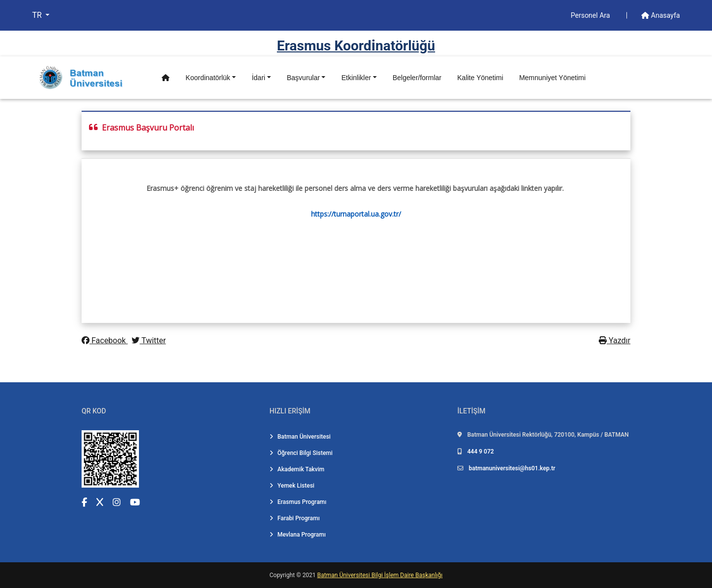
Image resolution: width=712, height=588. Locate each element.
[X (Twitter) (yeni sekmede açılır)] (100, 502)
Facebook (105, 340)
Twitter (149, 340)
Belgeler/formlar (417, 78)
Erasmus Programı (298, 502)
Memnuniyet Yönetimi (552, 78)
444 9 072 (481, 452)
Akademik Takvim (297, 469)
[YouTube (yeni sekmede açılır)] (135, 502)
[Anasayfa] (166, 78)
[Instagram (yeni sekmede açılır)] (117, 502)
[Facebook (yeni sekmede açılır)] (84, 502)
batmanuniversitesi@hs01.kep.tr (512, 468)
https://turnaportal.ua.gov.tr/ (356, 214)
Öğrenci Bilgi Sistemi (301, 453)
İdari (258, 78)
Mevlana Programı (298, 535)
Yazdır (615, 340)
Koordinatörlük (208, 78)
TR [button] (38, 15)
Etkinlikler (356, 78)
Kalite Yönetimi (480, 78)
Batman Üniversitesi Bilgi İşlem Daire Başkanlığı (380, 575)
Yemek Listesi (292, 486)
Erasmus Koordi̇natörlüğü (356, 46)
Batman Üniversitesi (300, 437)
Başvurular (303, 78)
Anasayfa (661, 15)
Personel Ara (591, 15)
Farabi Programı (295, 518)
